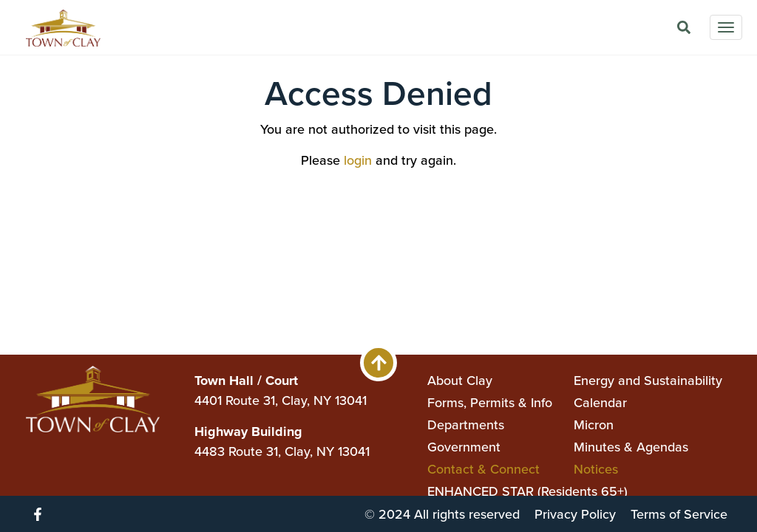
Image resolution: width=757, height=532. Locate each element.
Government (464, 447)
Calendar (600, 403)
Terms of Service (679, 514)
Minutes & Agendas (631, 447)
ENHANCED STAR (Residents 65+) (527, 491)
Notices (596, 469)
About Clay (460, 381)
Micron (594, 425)
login (358, 160)
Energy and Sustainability (648, 381)
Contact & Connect (483, 469)
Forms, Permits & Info (490, 403)
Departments (466, 425)
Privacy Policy (575, 514)
